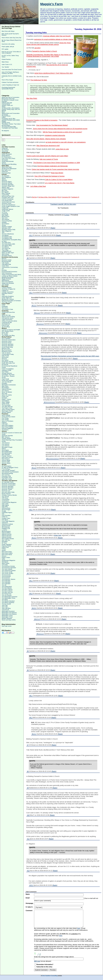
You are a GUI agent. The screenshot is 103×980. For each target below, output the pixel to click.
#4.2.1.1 (37, 619)
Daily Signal (5, 505)
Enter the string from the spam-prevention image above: (54, 957)
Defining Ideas (6, 508)
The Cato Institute (7, 569)
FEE (3, 514)
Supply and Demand (8, 283)
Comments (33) (66, 197)
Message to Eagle (7, 447)
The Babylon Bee (7, 237)
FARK (3, 305)
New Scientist (6, 454)
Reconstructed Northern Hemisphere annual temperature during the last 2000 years (70, 356)
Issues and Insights (7, 380)
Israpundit (5, 148)
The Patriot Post (6, 594)
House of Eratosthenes (8, 205)
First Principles (6, 515)
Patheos (4, 423)
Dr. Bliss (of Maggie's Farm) (10, 468)
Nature (4, 449)
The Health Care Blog (8, 335)
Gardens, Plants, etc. (7, 105)
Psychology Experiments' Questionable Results (8, 88)
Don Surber (5, 360)
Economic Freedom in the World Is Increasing (42, 120)
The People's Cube (7, 309)
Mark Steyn (5, 386)
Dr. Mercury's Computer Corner (10, 100)
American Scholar (7, 183)
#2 (28, 258)
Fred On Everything (7, 199)
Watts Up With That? (8, 253)
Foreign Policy (6, 518)
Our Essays (5, 115)
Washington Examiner (8, 611)
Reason (4, 556)
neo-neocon (5, 391)
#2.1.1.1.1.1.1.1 (49, 402)
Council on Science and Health (11, 330)
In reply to (29, 907)
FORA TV (5, 517)
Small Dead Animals (8, 161)
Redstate (4, 398)
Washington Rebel (7, 411)
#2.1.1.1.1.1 (43, 333)
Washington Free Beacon (9, 613)
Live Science (5, 444)
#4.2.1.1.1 (40, 634)
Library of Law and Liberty (9, 321)
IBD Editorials (6, 527)
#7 (28, 745)
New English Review (8, 539)
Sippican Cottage (7, 227)
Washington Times (7, 616)
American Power (7, 343)
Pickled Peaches (6, 59)
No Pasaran (5, 150)
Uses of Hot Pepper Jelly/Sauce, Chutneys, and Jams (10, 73)
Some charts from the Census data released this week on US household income (60, 129)
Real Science (6, 459)
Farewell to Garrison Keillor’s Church (44, 51)
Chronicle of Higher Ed (8, 289)
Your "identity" (5, 67)
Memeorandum (6, 531)
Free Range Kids (7, 200)
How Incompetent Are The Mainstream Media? (52, 125)
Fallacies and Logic (7, 103)
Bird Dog (34, 197)
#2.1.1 (34, 305)
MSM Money (5, 280)
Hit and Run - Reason (8, 376)
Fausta (4, 367)
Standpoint (5, 562)
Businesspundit (6, 261)
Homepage (29, 903)
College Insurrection (8, 292)
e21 (3, 269)
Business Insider (7, 260)
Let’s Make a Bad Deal (38, 186)
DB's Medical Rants (8, 331)
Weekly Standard (7, 618)
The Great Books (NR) (8, 244)
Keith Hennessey (7, 273)
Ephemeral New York (8, 196)
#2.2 (31, 510)
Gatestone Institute (7, 524)
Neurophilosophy (7, 453)
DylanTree (5, 171)
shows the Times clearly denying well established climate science (49, 44)
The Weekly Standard (8, 601)
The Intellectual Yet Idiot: (39, 80)
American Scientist (7, 436)
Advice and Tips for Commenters (10, 97)
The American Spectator (9, 568)
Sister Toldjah (6, 402)
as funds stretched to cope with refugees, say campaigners (66, 142)
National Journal (7, 534)
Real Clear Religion (7, 425)
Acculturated (5, 176)
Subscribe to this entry (44, 967)
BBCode (37, 961)
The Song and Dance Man (9, 127)
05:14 (59, 197)
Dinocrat (4, 359)
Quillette (4, 222)
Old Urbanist (5, 219)
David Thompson (7, 154)
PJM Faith (5, 424)
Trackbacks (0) (75, 197)
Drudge (4, 511)
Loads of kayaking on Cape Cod (10, 85)
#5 (28, 651)
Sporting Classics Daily (8, 230)
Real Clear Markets (7, 282)
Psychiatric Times (7, 478)
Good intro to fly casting (8, 44)
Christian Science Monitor (9, 495)
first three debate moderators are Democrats (52, 166)
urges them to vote (62, 149)
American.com (6, 491)
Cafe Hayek (5, 263)
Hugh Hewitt (5, 379)
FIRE (3, 295)
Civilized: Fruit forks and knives (10, 82)
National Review (6, 389)
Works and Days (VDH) (9, 620)
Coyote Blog (5, 195)
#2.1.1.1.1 (40, 324)
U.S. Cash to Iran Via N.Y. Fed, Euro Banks (59, 183)
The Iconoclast (6, 405)
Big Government (6, 350)
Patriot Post (5, 547)
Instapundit (5, 208)
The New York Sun (7, 592)
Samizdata (5, 160)
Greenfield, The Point (8, 375)
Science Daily (6, 462)
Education (4, 101)
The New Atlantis (7, 588)
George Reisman (7, 373)
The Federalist (6, 581)
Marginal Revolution (8, 277)
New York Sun (6, 540)
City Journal (5, 497)
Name (28, 894)
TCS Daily (5, 565)
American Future (7, 341)
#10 (28, 815)
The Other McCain (7, 407)
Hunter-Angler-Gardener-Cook (11, 206)
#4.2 (31, 593)
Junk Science (6, 443)
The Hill (4, 585)
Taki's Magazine (6, 231)
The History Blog (7, 245)
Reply (53, 228)
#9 (28, 788)
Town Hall (5, 605)
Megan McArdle (6, 279)
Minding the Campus (8, 299)
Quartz (4, 550)
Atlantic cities (6, 187)
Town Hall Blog (6, 608)
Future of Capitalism (8, 369)
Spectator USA (6, 228)
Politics (4, 117)
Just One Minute (7, 382)
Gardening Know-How (8, 202)
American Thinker (7, 489)
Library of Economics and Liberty (11, 275)
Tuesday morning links (36, 33)
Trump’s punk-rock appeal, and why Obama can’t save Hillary (47, 156)
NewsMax (5, 542)
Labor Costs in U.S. (7, 65)
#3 (28, 554)
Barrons (4, 259)
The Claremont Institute (9, 571)
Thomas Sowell (6, 604)
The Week (5, 600)
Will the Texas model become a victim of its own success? (62, 132)
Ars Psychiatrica (6, 466)
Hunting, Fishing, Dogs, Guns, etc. (11, 109)
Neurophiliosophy (7, 452)
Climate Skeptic (6, 438)
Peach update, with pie (8, 47)
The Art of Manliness (8, 234)
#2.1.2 (34, 468)
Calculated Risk (6, 264)
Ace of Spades (6, 338)
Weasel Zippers (6, 412)
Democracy (5, 357)
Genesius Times (6, 203)
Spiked (4, 163)
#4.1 (31, 581)
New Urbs (5, 218)
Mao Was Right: (32, 98)
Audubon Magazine (7, 189)
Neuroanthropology (7, 473)
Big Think (4, 190)
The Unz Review (7, 595)
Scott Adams (5, 224)
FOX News (5, 520)
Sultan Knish (5, 404)
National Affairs (6, 533)
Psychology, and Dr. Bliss (8, 119)
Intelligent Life (6, 528)
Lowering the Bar (7, 322)
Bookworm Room (7, 351)
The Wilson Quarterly (8, 602)
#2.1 (31, 293)
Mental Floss (5, 216)
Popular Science (7, 456)
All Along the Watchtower (9, 169)
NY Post (4, 543)
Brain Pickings (6, 193)
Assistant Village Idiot (8, 186)
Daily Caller (5, 504)
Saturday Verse (6, 123)
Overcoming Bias (7, 221)
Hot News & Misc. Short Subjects (11, 108)
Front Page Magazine (8, 521)
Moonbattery (5, 388)
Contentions (5, 501)
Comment (29, 911)
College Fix (5, 290)
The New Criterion (7, 589)
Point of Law (5, 325)
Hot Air (4, 378)
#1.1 (31, 235)
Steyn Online (6, 563)
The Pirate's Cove (7, 408)
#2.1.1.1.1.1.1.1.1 (52, 458)
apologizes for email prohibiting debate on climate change (54, 39)
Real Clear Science (7, 457)
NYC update (5, 49)
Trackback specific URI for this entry (63, 204)
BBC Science (6, 437)
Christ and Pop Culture (8, 417)
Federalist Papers (7, 512)
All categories (5, 131)
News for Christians (7, 421)
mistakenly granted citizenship (55, 135)
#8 (28, 771)
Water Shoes (5, 62)
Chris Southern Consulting (50, 976)
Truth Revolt (5, 610)
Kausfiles (4, 383)
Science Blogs (6, 460)
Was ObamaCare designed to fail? (48, 146)
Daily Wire (5, 507)
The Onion (5, 308)
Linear (67, 215)
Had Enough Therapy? (8, 470)
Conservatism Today (8, 354)
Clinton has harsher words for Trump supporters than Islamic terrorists (55, 169)
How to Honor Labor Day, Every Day (11, 38)
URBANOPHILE (6, 251)
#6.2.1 (34, 734)
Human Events (6, 526)
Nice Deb (4, 393)
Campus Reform (7, 288)
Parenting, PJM (6, 476)
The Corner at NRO (7, 573)
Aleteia (4, 179)
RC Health (5, 334)
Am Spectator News (8, 482)
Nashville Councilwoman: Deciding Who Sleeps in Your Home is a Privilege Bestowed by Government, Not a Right (49, 56)
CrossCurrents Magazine (9, 502)
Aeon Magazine (6, 177)
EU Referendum (6, 157)
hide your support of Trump (49, 159)
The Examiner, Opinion (8, 579)
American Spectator (8, 185)
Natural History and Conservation (11, 113)
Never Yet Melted (7, 392)
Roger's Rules (6, 557)
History (4, 107)
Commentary (6, 499)
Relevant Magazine (7, 428)
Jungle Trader (6, 211)
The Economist (6, 575)
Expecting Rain (6, 173)
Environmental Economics (9, 272)
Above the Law (6, 315)
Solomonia (5, 151)
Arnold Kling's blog (7, 347)
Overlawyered (6, 324)
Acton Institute (6, 415)
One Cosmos (6, 475)
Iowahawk (5, 306)
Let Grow (4, 212)
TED (3, 232)
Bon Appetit (5, 192)
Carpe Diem (5, 266)
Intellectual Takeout (7, 209)
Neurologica (5, 450)
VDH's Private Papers (8, 409)
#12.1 (31, 885)
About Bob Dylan (7, 167)
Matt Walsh (5, 215)
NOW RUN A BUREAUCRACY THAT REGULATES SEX (54, 73)
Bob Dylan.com (6, 170)
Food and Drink (6, 104)
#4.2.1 (34, 608)
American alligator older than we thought (57, 36)
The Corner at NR (7, 572)
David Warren (6, 156)
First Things (5, 418)
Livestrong (5, 214)
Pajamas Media (6, 546)
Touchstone (5, 430)
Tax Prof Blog (6, 327)
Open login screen (7, 626)
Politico (4, 549)
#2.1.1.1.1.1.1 (46, 358)
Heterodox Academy (8, 296)
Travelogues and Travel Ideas (10, 128)
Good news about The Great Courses (12, 70)
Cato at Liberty (6, 353)
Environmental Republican (9, 366)
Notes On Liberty (7, 395)
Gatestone (5, 523)
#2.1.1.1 (37, 313)
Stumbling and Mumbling (9, 164)
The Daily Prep (6, 243)
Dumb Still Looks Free (8, 363)
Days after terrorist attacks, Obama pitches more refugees (46, 139)
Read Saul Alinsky (57, 173)
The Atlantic (5, 235)
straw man (58, 535)
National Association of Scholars (11, 301)
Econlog (4, 270)
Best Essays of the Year (8, 99)
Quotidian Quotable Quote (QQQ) (11, 120)
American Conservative (9, 340)
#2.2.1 (34, 538)
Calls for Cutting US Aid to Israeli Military (59, 180)
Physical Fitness (6, 116)
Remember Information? (45, 965)
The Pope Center (7, 302)
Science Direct (6, 463)
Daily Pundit (5, 356)
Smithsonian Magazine (8, 560)
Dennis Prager (6, 510)
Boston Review (6, 494)
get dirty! (37, 48)
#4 (28, 573)
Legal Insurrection (7, 319)
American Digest (7, 182)
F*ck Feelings (6, 469)
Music (3, 112)
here (79, 928)
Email (28, 898)
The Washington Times (8, 598)
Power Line (5, 396)
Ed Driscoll (5, 364)
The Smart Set (6, 248)
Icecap (4, 441)
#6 (28, 670)
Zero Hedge (5, 285)
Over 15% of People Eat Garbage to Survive (49, 176)
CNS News (5, 498)
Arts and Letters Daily (8, 492)
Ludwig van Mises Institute (10, 276)
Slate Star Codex (7, 479)
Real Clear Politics (7, 553)
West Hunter (5, 254)
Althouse (4, 180)
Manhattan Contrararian (9, 385)
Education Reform (7, 293)
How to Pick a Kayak (7, 80)
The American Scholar (8, 566)
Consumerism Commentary (10, 267)
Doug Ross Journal (7, 362)
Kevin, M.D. (5, 333)
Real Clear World (7, 555)
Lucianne (4, 530)
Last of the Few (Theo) (8, 158)
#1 (28, 228)
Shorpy (4, 225)
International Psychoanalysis (10, 472)
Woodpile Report (7, 256)
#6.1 (31, 696)
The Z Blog (5, 250)
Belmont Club (6, 349)
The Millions (5, 247)
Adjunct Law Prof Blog (8, 317)
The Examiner (6, 578)
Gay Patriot (5, 372)
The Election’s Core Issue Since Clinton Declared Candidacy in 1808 (56, 163)
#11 (28, 839)
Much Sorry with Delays (8, 31)
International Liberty (8, 318)
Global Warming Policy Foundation (12, 440)
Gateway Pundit (6, 370)
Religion (4, 121)
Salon (3, 559)
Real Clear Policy (7, 552)
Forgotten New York (8, 198)
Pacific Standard (7, 544)
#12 (28, 871)
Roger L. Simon (6, 399)
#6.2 (31, 718)
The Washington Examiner (10, 597)
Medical (4, 111)
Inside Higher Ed (7, 298)
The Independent (7, 587)
